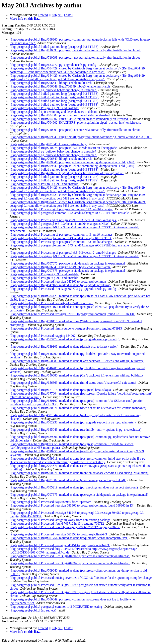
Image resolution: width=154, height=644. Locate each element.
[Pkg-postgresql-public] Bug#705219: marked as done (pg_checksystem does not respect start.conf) (74, 487)
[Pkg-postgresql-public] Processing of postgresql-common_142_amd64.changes (61, 209)
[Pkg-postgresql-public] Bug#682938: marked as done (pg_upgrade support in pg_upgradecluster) (73, 422)
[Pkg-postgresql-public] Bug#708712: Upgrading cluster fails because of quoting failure (67, 173)
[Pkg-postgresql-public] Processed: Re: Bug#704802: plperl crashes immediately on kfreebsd (70, 556)
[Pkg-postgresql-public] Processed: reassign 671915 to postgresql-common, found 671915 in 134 (72, 314)
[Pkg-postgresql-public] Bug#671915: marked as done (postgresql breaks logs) (61, 390)
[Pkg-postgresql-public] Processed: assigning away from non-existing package (60, 520)
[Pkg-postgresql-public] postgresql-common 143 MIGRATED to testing (56, 607)
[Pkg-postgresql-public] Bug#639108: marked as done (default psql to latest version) (64, 346)
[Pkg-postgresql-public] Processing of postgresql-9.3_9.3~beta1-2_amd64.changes (63, 253)
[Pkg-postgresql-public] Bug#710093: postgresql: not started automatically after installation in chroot (75, 50)
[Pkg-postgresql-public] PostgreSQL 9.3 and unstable (44, 108)
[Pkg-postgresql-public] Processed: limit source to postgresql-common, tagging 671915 (66, 328)
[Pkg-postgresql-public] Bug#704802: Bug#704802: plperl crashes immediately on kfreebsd (69, 119)
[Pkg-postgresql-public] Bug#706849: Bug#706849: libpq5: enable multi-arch (60, 86)
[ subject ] (57, 15)
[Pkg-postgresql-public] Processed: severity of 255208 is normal (51, 303)
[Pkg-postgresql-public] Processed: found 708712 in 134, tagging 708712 (57, 523)
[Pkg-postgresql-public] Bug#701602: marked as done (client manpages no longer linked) (68, 480)
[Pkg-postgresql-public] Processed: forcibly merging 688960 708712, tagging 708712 (65, 527)
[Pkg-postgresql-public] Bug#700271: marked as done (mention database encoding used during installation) (79, 473)
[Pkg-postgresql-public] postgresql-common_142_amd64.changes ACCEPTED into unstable (70, 213)
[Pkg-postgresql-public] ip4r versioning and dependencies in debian (54, 112)
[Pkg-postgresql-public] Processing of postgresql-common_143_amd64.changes (61, 235)
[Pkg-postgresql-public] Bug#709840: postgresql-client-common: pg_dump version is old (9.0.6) (72, 162)
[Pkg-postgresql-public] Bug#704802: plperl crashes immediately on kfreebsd (60, 115)
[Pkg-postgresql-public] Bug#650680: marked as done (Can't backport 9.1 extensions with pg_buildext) (77, 361)
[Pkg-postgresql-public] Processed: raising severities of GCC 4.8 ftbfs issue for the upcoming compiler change (81, 578)
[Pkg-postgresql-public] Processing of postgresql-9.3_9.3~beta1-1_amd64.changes (63, 220)
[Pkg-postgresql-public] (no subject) (33, 610)
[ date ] (69, 15)
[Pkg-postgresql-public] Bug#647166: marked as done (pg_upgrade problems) (60, 285)
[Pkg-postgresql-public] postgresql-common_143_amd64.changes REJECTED (61, 238)
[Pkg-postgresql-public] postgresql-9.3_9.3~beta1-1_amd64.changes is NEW (60, 224)
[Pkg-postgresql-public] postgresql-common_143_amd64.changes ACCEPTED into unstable (70, 245)
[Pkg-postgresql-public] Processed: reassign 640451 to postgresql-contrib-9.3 (60, 545)
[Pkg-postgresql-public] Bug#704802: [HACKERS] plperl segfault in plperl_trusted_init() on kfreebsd (76, 123)
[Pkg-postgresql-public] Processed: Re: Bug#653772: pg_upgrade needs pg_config (63, 289)
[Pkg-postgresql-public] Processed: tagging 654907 (43, 336)
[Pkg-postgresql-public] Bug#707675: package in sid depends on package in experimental (68, 263)
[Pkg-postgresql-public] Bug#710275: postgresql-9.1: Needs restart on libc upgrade (64, 148)
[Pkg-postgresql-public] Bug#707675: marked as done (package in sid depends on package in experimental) (79, 495)
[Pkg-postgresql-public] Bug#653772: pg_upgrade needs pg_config (53, 65)
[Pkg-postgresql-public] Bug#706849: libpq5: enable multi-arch (51, 83)
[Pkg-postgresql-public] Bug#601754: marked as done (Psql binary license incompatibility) (69, 538)
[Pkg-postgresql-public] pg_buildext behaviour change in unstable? (53, 90)
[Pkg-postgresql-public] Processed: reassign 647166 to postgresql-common (58, 281)
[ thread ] (44, 15)
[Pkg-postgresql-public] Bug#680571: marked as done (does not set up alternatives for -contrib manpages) (78, 408)
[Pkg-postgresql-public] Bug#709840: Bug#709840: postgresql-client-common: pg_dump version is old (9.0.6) (81, 137)
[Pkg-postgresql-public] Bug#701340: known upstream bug (48, 144)
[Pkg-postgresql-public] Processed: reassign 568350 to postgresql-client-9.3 (59, 534)
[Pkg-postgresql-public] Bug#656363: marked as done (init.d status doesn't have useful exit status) (73, 383)
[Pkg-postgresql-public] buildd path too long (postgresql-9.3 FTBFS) (54, 47)
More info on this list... (25, 19)
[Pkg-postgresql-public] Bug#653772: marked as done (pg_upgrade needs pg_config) (65, 339)
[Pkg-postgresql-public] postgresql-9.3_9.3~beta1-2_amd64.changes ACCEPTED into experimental (74, 256)
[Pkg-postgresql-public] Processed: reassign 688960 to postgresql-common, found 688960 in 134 (72, 505)
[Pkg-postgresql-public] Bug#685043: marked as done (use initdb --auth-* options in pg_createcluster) (76, 430)
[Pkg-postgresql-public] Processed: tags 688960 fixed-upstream (51, 502)
